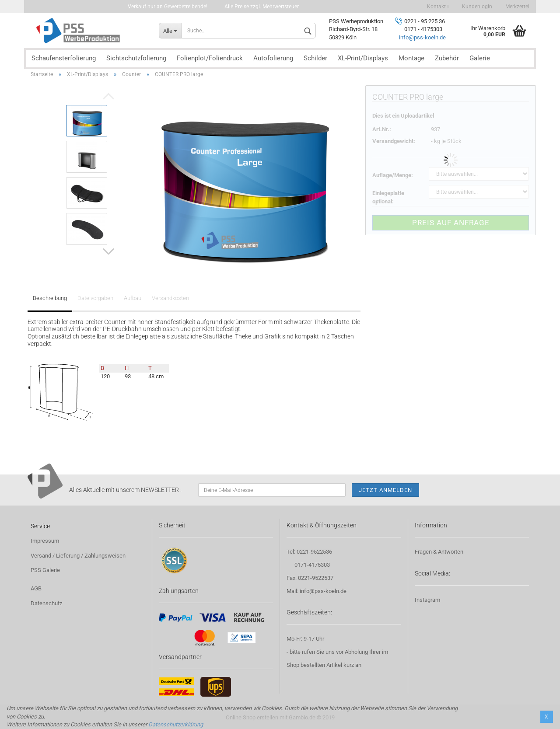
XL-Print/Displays (363, 58)
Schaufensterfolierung (64, 58)
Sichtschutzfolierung (136, 58)
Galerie (480, 58)
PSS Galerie (45, 570)
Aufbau (133, 298)
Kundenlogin (477, 7)
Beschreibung (50, 298)
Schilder (315, 58)
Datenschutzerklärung (176, 724)
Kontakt (438, 7)
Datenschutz (46, 603)
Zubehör (447, 58)
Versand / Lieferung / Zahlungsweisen (78, 556)
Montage (411, 58)
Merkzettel (517, 7)
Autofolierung (273, 58)
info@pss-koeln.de (422, 37)
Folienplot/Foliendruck (210, 58)
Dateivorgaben (95, 298)
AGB (36, 588)
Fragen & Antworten (439, 552)
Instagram (427, 600)
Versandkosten (170, 298)
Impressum (45, 541)
